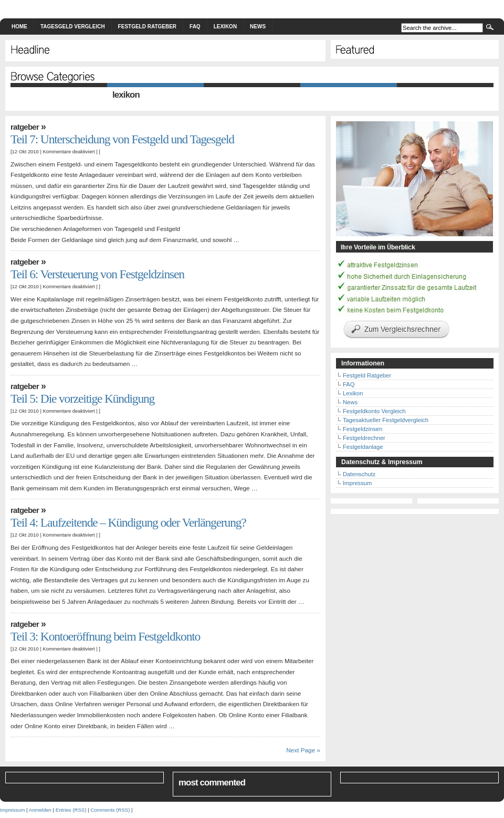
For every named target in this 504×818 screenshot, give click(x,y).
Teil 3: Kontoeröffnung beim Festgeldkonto (105, 636)
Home (19, 27)
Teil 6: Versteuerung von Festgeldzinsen (97, 274)
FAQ (195, 27)
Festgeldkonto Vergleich (374, 411)
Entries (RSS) (71, 810)
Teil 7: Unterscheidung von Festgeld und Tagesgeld (122, 139)
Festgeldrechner (364, 438)
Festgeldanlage (363, 447)
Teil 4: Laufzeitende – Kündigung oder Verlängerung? (128, 522)
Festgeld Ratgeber (147, 27)
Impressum (357, 483)
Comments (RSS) (110, 810)
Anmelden (40, 810)
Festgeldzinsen (363, 429)
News (258, 27)
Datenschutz (359, 474)
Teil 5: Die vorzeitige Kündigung (82, 398)
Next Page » (303, 750)
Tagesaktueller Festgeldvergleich (386, 420)
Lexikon (225, 27)
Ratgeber (25, 127)
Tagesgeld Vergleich (73, 27)
